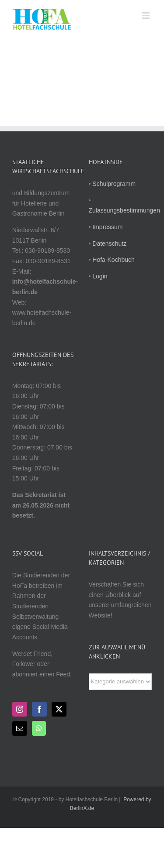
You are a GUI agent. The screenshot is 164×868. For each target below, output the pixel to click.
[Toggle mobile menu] (146, 15)
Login (100, 276)
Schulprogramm (114, 184)
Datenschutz (109, 244)
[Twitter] (59, 709)
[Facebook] (39, 709)
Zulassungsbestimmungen (124, 210)
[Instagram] (20, 709)
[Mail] (20, 728)
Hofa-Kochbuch (113, 260)
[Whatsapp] (39, 728)
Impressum (107, 227)
